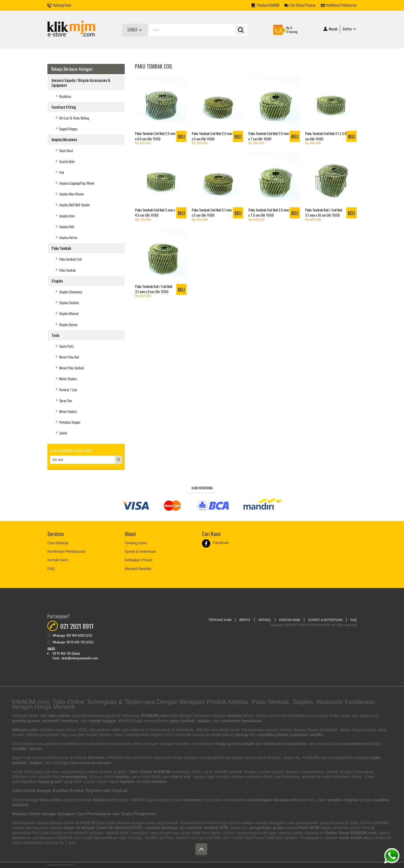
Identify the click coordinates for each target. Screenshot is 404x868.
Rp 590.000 (256, 143)
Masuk (330, 29)
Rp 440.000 (256, 220)
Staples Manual (69, 313)
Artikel (265, 620)
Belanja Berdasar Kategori (72, 69)
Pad (62, 172)
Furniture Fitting (64, 107)
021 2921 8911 (77, 626)
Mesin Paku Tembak (72, 368)
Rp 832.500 (200, 220)
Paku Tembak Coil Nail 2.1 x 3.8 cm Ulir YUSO (326, 136)
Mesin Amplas (68, 411)
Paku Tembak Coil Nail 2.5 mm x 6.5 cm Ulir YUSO (155, 136)
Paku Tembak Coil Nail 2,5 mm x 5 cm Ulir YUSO (212, 136)
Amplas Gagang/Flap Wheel (77, 183)
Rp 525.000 (200, 143)
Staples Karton (68, 324)
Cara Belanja (58, 543)
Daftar (350, 29)
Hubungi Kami (62, 5)
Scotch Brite (67, 161)
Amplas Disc (67, 216)
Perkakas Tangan (70, 422)
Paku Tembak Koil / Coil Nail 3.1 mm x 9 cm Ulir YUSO (154, 289)
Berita (245, 620)
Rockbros (65, 96)
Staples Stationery (71, 292)
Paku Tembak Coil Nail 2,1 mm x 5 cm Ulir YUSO (212, 212)
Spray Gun (66, 400)
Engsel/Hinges (68, 129)
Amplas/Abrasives (64, 139)
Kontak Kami (58, 560)
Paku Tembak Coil (70, 259)
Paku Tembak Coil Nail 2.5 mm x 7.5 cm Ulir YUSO (269, 212)
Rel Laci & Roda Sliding (74, 118)
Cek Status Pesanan (303, 5)
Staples (57, 281)
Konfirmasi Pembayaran (341, 5)
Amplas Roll (67, 227)
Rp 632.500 (143, 296)
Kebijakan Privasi (138, 560)
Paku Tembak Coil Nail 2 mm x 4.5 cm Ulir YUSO (155, 212)
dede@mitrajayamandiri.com (80, 658)
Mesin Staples (68, 378)
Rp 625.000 (143, 143)
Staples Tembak (69, 303)
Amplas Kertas (68, 237)
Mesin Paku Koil (69, 357)
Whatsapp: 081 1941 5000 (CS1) (73, 635)
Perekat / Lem (68, 390)
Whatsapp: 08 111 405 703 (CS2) (73, 642)
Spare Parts (66, 346)
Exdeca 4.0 (68, 865)
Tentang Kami (136, 543)
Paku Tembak (61, 248)
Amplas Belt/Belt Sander (75, 205)
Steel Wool (66, 151)
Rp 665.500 (313, 220)
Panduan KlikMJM (268, 5)
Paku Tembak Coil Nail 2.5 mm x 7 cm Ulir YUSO (269, 136)
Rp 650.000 (313, 143)
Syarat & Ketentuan (140, 551)
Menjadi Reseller (138, 569)
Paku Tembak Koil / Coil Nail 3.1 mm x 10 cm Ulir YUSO (324, 212)
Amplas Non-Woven (71, 194)
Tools (55, 335)
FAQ (51, 569)
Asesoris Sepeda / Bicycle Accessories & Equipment (81, 83)
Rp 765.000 (143, 220)
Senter (63, 433)
